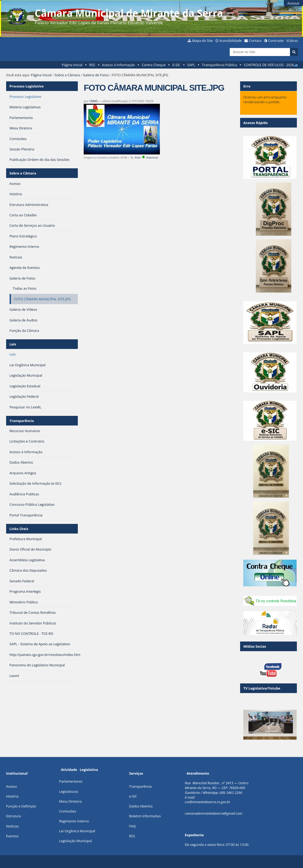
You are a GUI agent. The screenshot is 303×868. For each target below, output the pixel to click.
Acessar (293, 3)
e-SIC (133, 796)
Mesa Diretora (70, 801)
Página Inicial (72, 65)
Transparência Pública (219, 65)
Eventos (12, 836)
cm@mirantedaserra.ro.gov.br (208, 802)
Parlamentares (71, 781)
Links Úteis (19, 529)
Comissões (68, 811)
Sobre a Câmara (67, 75)
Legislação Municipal (76, 841)
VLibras (292, 41)
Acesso (12, 786)
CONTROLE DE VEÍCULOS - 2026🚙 (271, 65)
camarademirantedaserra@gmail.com (214, 813)
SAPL (191, 65)
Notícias (13, 826)
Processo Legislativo (27, 86)
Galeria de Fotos (96, 75)
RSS (92, 65)
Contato (255, 41)
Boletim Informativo (145, 816)
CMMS (94, 101)
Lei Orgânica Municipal (77, 831)
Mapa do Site (203, 41)
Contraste (276, 41)
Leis (13, 344)
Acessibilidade (231, 41)
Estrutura (14, 816)
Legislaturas (69, 791)
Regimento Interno (74, 821)
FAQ (132, 826)
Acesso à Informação (118, 65)
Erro (247, 86)
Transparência (22, 421)
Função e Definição (21, 806)
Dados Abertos (141, 806)
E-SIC (176, 65)
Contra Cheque (154, 65)
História (12, 796)
